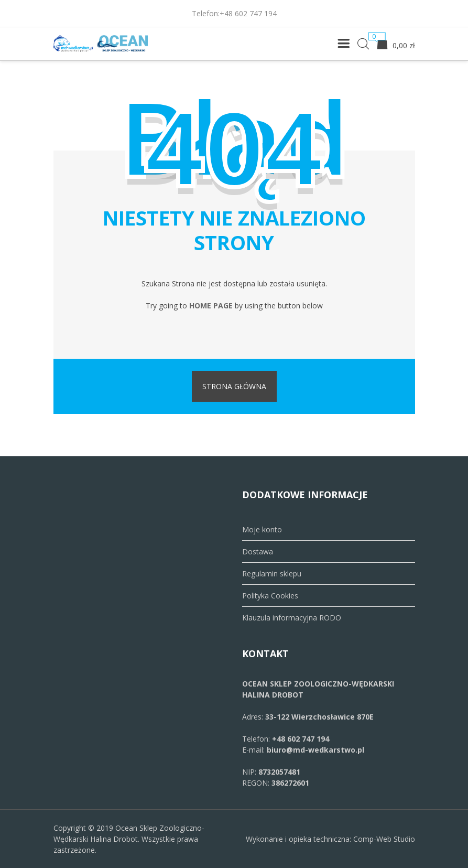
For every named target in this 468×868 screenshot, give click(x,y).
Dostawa (258, 551)
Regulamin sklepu (272, 574)
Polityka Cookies (270, 596)
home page (211, 306)
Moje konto (262, 529)
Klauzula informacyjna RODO (292, 618)
